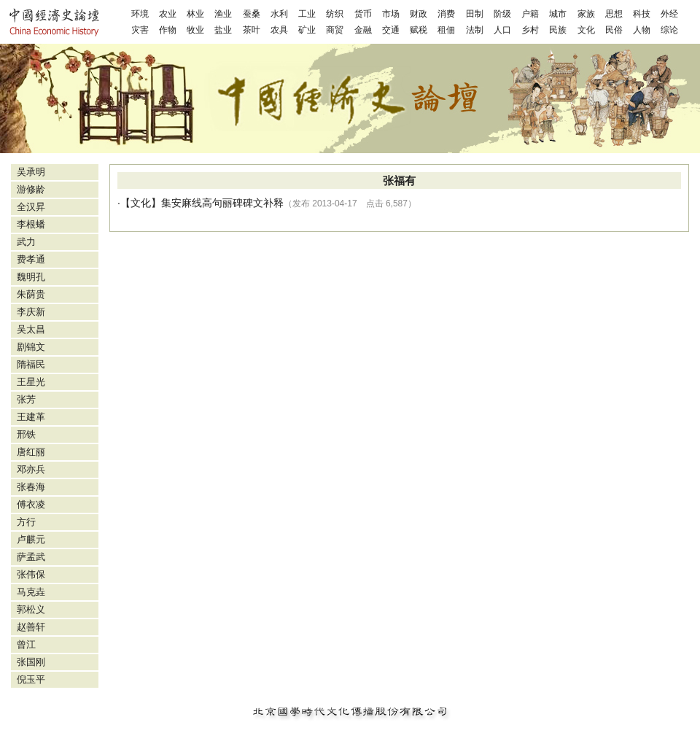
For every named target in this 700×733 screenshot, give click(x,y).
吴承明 (31, 172)
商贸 (335, 30)
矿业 (307, 30)
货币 (363, 14)
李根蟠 (31, 224)
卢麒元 (31, 539)
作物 (168, 30)
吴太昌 (31, 329)
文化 (586, 30)
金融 (363, 30)
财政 (419, 14)
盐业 (223, 30)
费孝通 (31, 259)
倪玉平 (31, 679)
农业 (168, 14)
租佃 (446, 30)
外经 (669, 14)
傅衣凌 (31, 504)
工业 (307, 14)
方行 (26, 522)
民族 (558, 30)
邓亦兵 (31, 469)
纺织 (335, 14)
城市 (558, 14)
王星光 (31, 382)
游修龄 (31, 189)
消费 (446, 14)
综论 (669, 30)
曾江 (26, 644)
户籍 (530, 14)
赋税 (419, 30)
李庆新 (31, 312)
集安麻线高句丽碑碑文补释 (222, 203)
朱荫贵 (31, 294)
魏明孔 (31, 277)
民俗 (614, 30)
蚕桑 (252, 14)
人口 (502, 30)
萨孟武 (31, 557)
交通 (391, 30)
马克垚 (31, 592)
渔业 (223, 14)
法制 (475, 30)
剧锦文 (31, 347)
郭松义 (31, 609)
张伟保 (31, 574)
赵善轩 (31, 627)
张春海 (31, 487)
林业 (195, 14)
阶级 (502, 14)
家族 (586, 14)
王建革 (31, 417)
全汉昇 (31, 207)
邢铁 (26, 434)
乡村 (530, 30)
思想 (614, 14)
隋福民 (31, 364)
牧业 (195, 30)
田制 (475, 14)
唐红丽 (31, 452)
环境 (140, 14)
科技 (642, 14)
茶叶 (252, 30)
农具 (279, 30)
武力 (26, 242)
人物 (642, 30)
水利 (279, 14)
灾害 (140, 30)
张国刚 (31, 662)
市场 (391, 14)
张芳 (26, 399)
